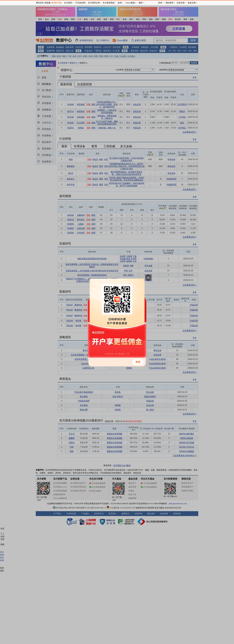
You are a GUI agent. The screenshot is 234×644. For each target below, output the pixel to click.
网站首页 (40, 3)
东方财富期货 (109, 3)
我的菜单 (169, 3)
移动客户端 (56, 3)
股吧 (141, 3)
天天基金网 (80, 3)
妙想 (120, 3)
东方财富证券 (94, 3)
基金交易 (192, 3)
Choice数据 (130, 3)
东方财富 (68, 3)
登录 (160, 3)
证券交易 (181, 3)
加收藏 (47, 3)
